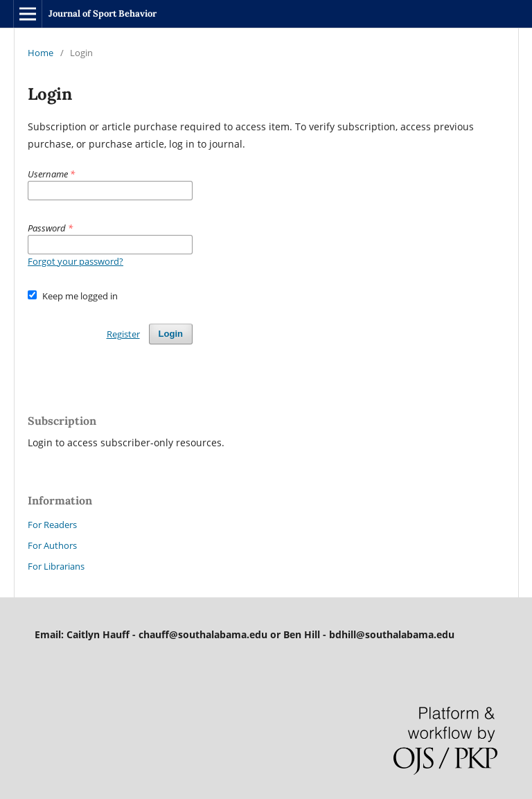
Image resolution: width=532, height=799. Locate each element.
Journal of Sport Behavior (103, 14)
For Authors (52, 545)
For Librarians (56, 566)
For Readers (52, 525)
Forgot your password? (76, 261)
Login (171, 334)
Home (41, 53)
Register (123, 334)
